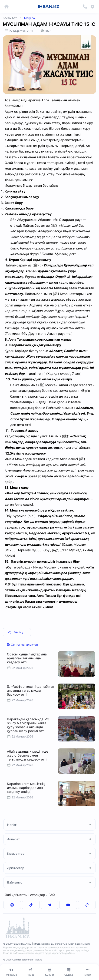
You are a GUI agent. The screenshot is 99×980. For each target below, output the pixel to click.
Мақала (30, 18)
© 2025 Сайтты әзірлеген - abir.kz (23, 960)
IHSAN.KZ (49, 7)
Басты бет (10, 18)
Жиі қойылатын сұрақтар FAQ (30, 895)
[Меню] (88, 972)
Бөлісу (15, 632)
